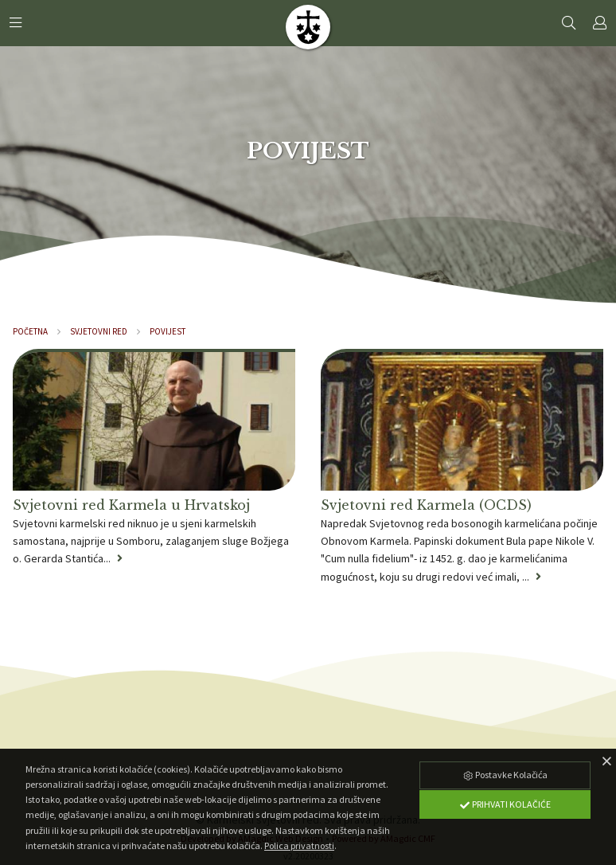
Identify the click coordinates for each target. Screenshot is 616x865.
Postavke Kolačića (505, 775)
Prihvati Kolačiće (505, 804)
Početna (30, 331)
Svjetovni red (99, 331)
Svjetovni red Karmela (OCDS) (426, 505)
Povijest (168, 331)
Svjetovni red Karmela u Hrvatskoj (131, 505)
